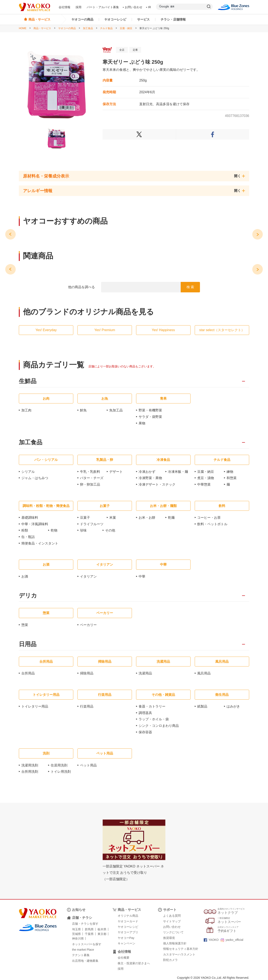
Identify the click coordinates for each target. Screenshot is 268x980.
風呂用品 (204, 673)
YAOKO (211, 940)
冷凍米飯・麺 (178, 472)
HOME (23, 28)
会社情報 (64, 7)
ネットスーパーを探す (87, 944)
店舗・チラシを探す (85, 924)
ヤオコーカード (128, 921)
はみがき (233, 706)
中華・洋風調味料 (35, 524)
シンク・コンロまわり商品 (159, 726)
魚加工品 (116, 410)
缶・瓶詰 (28, 537)
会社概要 (124, 958)
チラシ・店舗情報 (173, 19)
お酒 (25, 576)
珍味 (83, 530)
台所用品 (28, 673)
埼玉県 (76, 929)
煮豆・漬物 (206, 478)
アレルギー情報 (38, 191)
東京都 (102, 934)
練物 (230, 472)
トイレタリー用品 (35, 706)
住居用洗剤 (59, 765)
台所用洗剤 (30, 772)
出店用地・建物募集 (85, 961)
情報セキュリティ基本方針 (181, 949)
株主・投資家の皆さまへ (134, 963)
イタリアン (88, 576)
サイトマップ (172, 921)
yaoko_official (232, 940)
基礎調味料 (30, 518)
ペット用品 (88, 765)
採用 (79, 7)
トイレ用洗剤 (61, 772)
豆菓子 (85, 518)
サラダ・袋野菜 (150, 417)
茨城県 (76, 934)
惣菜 (25, 625)
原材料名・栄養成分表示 (46, 176)
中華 (142, 576)
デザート (116, 472)
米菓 (113, 518)
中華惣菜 (204, 484)
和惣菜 (232, 478)
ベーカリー (88, 625)
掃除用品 (87, 673)
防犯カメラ (170, 960)
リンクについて (173, 932)
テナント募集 (81, 955)
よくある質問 (172, 916)
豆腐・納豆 (126, 28)
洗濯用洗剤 (30, 765)
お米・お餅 (147, 518)
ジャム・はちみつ (35, 478)
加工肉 (26, 410)
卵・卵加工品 (90, 484)
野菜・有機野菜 (150, 410)
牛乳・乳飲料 (90, 472)
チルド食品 (106, 28)
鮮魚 (83, 410)
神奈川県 (78, 939)
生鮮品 (28, 381)
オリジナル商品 (128, 916)
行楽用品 (87, 706)
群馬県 (89, 929)
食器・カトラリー (152, 706)
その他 (110, 530)
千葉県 (89, 934)
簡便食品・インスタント (40, 543)
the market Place (83, 950)
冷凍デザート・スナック (157, 484)
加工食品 (88, 28)
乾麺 (171, 518)
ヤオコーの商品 (82, 19)
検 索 (190, 287)
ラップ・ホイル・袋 (154, 719)
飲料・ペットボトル (212, 524)
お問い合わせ (133, 7)
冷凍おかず (147, 472)
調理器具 (145, 713)
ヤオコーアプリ (128, 932)
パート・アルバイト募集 (103, 7)
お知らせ (79, 910)
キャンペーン (126, 943)
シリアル (28, 472)
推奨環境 (169, 938)
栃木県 (102, 929)
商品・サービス (42, 28)
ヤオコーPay (126, 938)
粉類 (25, 530)
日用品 (28, 644)
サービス (143, 19)
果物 (142, 423)
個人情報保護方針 (175, 943)
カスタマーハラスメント (179, 954)
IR (149, 7)
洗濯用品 (145, 673)
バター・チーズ (92, 478)
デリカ (28, 596)
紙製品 (202, 706)
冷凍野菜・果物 (150, 478)
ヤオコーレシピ (115, 19)
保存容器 (145, 732)
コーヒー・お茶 (209, 518)
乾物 (54, 530)
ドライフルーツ (92, 524)
